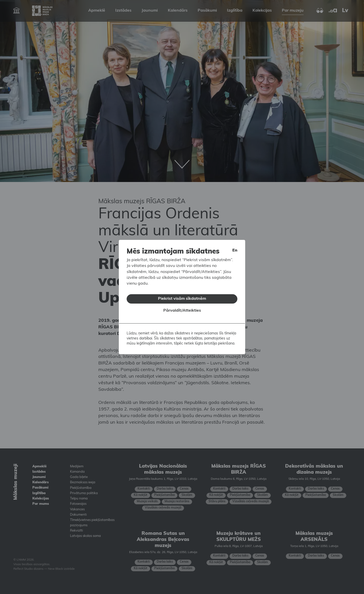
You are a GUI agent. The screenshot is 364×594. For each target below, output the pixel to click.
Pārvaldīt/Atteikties (182, 310)
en (235, 249)
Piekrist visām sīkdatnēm (182, 298)
